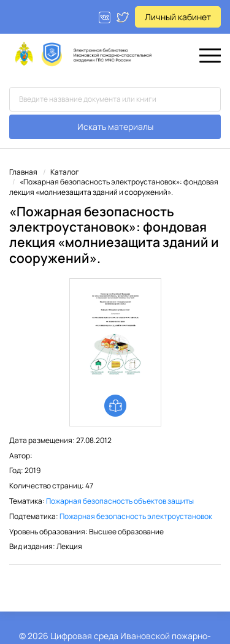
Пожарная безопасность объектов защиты (120, 501)
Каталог (65, 172)
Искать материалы (115, 127)
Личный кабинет (178, 17)
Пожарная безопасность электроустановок (136, 516)
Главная (23, 172)
